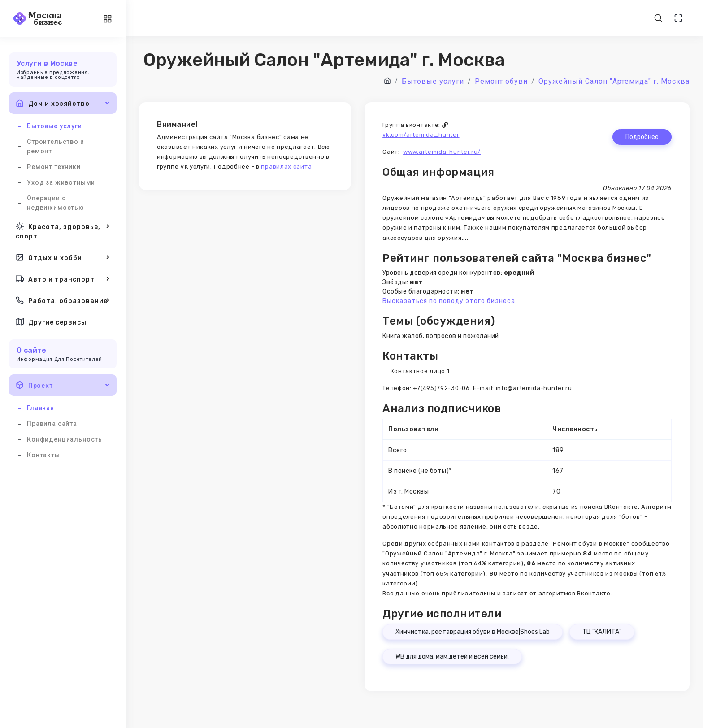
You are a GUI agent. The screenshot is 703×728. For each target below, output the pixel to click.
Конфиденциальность (65, 439)
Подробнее (642, 137)
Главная (41, 408)
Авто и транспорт (63, 279)
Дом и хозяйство (63, 103)
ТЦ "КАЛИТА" (602, 632)
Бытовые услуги (54, 126)
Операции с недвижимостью (56, 203)
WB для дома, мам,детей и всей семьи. (452, 656)
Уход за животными (61, 182)
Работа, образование (63, 300)
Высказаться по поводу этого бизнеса (449, 301)
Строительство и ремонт (56, 146)
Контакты (43, 455)
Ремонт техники (54, 167)
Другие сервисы (51, 322)
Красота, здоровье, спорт (63, 231)
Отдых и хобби (63, 257)
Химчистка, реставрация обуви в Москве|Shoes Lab (473, 632)
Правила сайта (52, 424)
